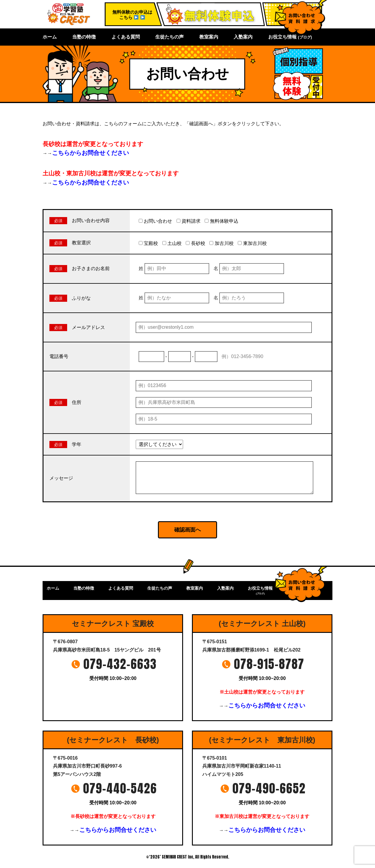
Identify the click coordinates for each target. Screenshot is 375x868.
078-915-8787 (269, 664)
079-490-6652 (269, 788)
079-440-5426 (120, 788)
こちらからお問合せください (90, 153)
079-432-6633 (120, 664)
